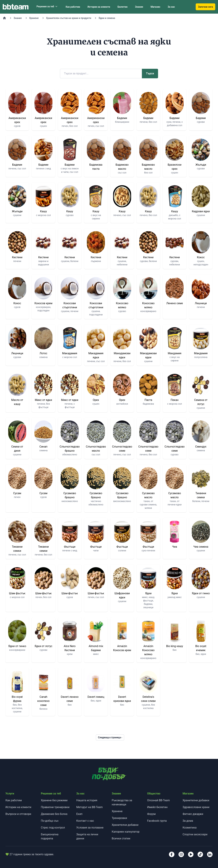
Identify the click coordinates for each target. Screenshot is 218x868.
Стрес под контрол (53, 828)
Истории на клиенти (99, 7)
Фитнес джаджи (193, 814)
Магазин (155, 7)
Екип (79, 814)
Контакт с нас (85, 821)
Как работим (73, 7)
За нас (171, 7)
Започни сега (205, 7)
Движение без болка (54, 814)
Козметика (190, 828)
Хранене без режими (54, 800)
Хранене (34, 18)
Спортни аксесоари (195, 834)
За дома (188, 821)
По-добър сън (50, 821)
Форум (151, 814)
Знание (139, 7)
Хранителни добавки (125, 825)
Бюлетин (122, 7)
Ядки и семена (107, 18)
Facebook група (157, 821)
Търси (150, 73)
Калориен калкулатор (126, 832)
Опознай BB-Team (158, 800)
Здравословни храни (196, 807)
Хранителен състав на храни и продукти (69, 18)
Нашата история (87, 800)
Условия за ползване (90, 828)
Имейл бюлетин (157, 807)
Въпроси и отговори (18, 814)
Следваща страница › (110, 737)
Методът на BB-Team (89, 807)
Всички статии (121, 838)
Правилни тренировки (55, 807)
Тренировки (119, 818)
